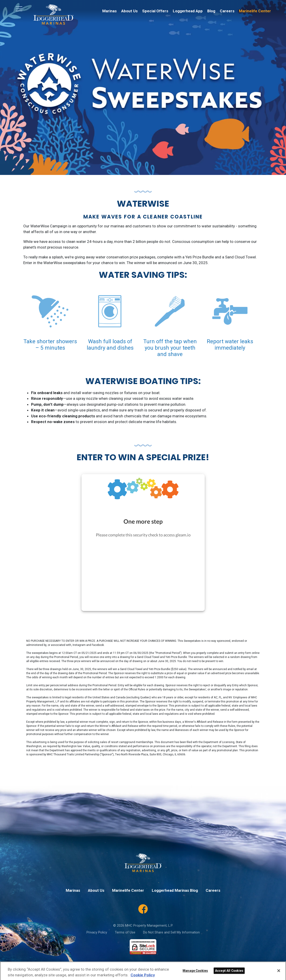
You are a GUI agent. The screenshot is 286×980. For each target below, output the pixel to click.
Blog (211, 11)
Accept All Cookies (229, 976)
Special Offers (155, 11)
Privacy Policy (97, 932)
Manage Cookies (195, 976)
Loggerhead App (188, 11)
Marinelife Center (255, 11)
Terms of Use (125, 932)
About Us (129, 11)
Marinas (109, 11)
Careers (227, 11)
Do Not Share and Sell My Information (171, 932)
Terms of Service (187, 965)
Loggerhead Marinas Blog (175, 890)
